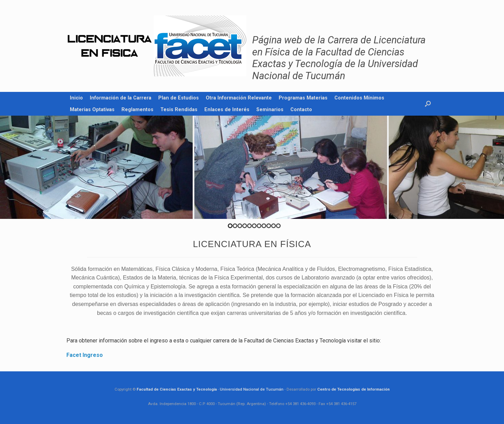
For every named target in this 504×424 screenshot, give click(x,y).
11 (278, 226)
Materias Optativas (92, 109)
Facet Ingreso (85, 355)
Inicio (76, 98)
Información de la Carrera (121, 98)
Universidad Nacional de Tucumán (252, 389)
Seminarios (270, 109)
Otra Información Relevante (239, 98)
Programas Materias (303, 98)
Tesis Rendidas (179, 109)
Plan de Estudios (179, 98)
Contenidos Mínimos (359, 98)
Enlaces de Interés (227, 109)
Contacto (301, 109)
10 (274, 226)
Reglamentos (137, 109)
